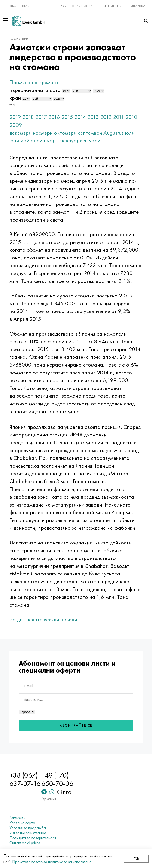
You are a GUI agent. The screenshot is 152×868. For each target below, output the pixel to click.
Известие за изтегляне (28, 833)
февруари (71, 140)
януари (92, 140)
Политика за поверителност (33, 838)
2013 (93, 117)
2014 (80, 117)
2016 (54, 117)
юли (130, 133)
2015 (67, 117)
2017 (41, 117)
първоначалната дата (35, 90)
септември (90, 133)
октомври (65, 133)
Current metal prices (25, 843)
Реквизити (17, 818)
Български (138, 6)
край (15, 98)
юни (14, 140)
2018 (28, 117)
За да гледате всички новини (43, 619)
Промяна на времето (34, 82)
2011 (119, 117)
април (38, 140)
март (52, 140)
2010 (131, 117)
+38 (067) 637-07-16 (25, 779)
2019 (15, 117)
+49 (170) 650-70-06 (77, 6)
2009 (16, 125)
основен (20, 39)
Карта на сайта (22, 823)
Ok (136, 859)
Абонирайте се (76, 725)
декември (20, 133)
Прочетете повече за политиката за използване (52, 862)
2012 (106, 117)
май (25, 140)
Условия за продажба (28, 828)
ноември (43, 133)
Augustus (114, 133)
